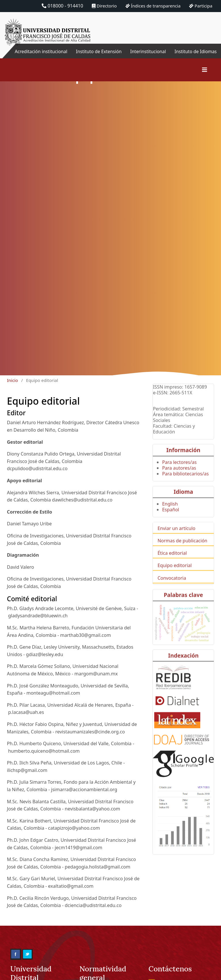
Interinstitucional (147, 51)
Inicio (12, 387)
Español (170, 523)
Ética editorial (172, 566)
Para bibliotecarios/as (185, 487)
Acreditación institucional (55, 55)
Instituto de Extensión (112, 55)
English (170, 517)
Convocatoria (172, 591)
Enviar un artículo (176, 542)
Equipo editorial (175, 579)
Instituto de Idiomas (208, 55)
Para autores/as (179, 481)
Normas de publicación (182, 554)
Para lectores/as (179, 475)
